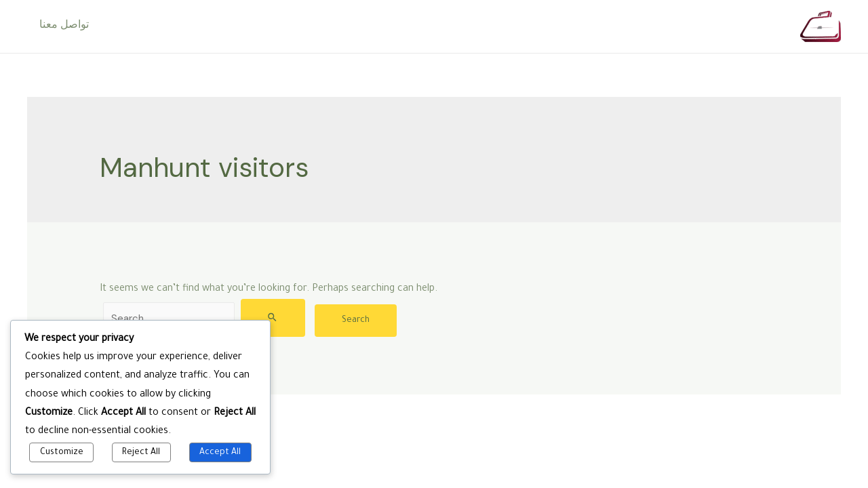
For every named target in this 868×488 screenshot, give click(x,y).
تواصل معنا (63, 26)
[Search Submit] (273, 318)
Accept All (220, 453)
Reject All (141, 453)
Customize (62, 453)
